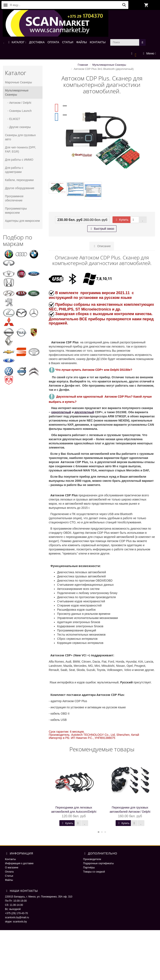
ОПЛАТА (53, 42)
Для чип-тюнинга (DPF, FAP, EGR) (20, 149)
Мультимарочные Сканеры (17, 92)
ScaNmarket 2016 (132, 938)
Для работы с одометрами (14, 170)
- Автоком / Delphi (18, 103)
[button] (134, 54)
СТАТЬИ (68, 42)
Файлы (9, 880)
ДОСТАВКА (37, 42)
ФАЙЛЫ (82, 42)
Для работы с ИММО (19, 160)
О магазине (12, 868)
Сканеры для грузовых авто (20, 137)
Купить (121, 220)
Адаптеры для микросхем (22, 221)
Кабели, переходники (19, 180)
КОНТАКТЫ (98, 42)
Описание (102, 246)
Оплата (9, 872)
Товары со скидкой (94, 872)
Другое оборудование (20, 188)
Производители (92, 859)
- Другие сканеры (18, 127)
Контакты (10, 859)
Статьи (9, 876)
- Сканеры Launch (18, 111)
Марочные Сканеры (18, 82)
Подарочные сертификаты (98, 863)
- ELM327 (12, 119)
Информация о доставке (19, 863)
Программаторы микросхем (16, 211)
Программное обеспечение (14, 198)
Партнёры (89, 868)
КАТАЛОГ (17, 42)
